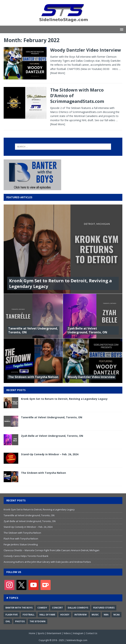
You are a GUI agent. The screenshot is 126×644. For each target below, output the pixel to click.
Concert (57, 608)
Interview (81, 615)
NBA (106, 615)
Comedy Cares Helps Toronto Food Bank (26, 556)
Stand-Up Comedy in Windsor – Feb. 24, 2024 (50, 454)
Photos (20, 621)
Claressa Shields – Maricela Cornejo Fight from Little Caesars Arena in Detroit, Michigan (51, 550)
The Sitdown (38, 621)
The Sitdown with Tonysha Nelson (33, 377)
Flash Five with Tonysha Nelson (21, 539)
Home (32, 633)
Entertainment (54, 633)
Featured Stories (104, 608)
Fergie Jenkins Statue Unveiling (21, 544)
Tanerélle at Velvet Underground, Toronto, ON (33, 330)
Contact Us (91, 633)
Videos (67, 633)
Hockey (65, 615)
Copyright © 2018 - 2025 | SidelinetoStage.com (63, 640)
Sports (41, 633)
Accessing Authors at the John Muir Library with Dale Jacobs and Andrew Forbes (47, 562)
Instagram (78, 633)
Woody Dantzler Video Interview (86, 50)
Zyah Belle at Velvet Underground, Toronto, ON (87, 330)
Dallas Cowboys (78, 608)
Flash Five (12, 615)
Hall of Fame (47, 615)
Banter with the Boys (19, 608)
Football (29, 615)
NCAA (117, 615)
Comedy (42, 608)
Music (95, 615)
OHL (8, 621)
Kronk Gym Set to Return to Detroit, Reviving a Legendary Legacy (60, 283)
